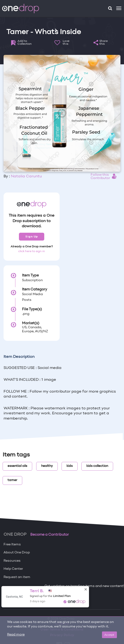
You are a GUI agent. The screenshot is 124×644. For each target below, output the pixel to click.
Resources (12, 561)
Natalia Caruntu (26, 176)
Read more (16, 635)
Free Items (12, 545)
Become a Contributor (50, 535)
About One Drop (17, 553)
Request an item (17, 577)
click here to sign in (32, 251)
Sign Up (32, 237)
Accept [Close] (109, 635)
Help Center (13, 569)
